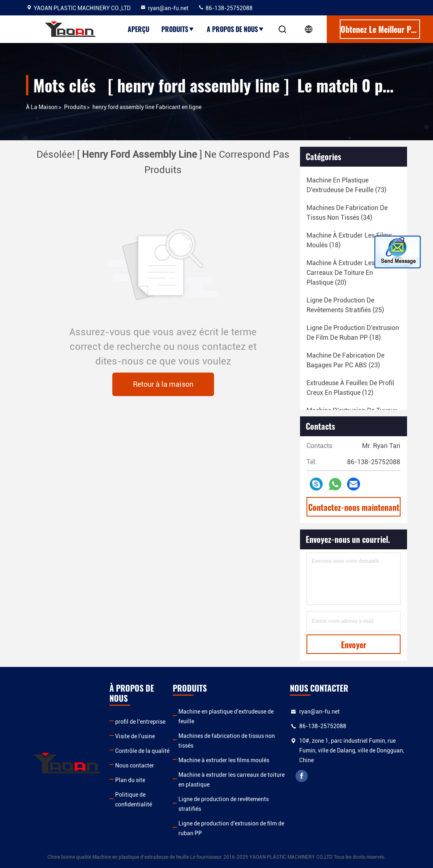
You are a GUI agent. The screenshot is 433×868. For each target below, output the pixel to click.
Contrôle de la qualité (142, 751)
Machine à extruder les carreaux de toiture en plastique (232, 780)
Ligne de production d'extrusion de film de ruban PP (231, 828)
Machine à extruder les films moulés (224, 760)
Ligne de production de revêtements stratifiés (224, 804)
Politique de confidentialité (134, 799)
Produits (178, 29)
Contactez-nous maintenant (354, 507)
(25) (345, 305)
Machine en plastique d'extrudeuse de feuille (226, 716)
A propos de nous (236, 29)
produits (75, 107)
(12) (350, 388)
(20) (341, 273)
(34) (347, 213)
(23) (345, 360)
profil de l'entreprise (140, 722)
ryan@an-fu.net (164, 8)
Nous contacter (135, 765)
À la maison (42, 107)
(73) (346, 185)
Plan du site (130, 780)
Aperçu (138, 29)
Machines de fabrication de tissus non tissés (227, 741)
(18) (349, 240)
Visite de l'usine (135, 736)
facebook (302, 776)
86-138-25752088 (225, 8)
